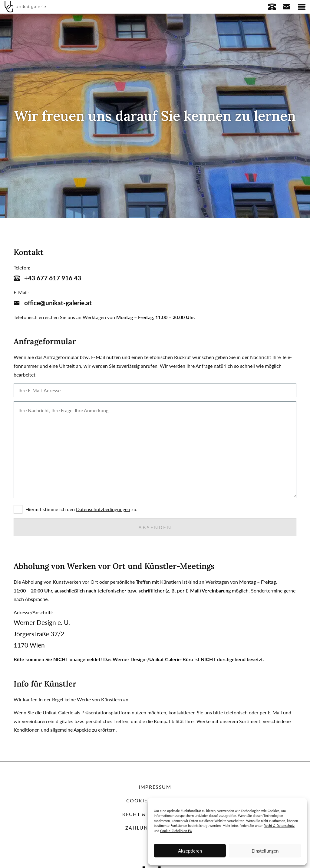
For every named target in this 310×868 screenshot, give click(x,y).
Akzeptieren (190, 851)
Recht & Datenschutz (279, 826)
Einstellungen (265, 851)
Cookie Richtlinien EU (176, 831)
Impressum (155, 787)
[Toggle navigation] (302, 7)
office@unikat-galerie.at (53, 303)
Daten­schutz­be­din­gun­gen (103, 509)
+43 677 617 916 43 (47, 278)
